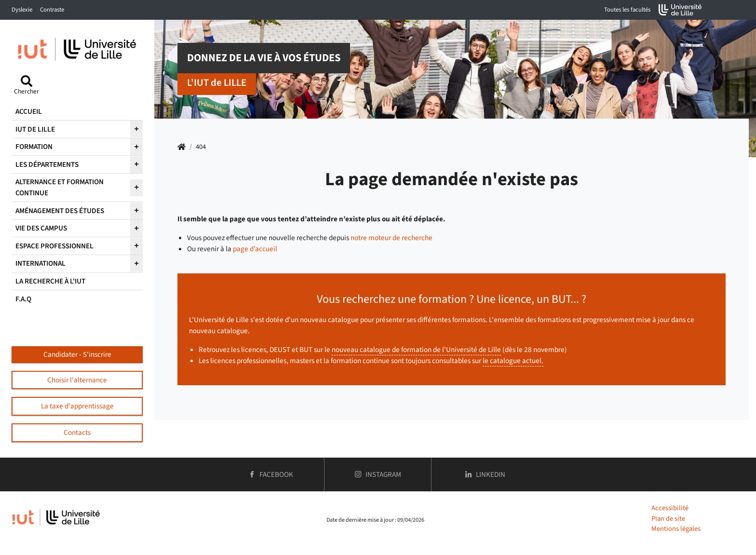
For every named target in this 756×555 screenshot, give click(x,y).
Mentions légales (676, 529)
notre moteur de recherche (391, 238)
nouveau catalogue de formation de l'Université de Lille (416, 350)
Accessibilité (670, 508)
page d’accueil (255, 249)
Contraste (52, 10)
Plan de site (668, 519)
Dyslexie (22, 10)
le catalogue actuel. (513, 361)
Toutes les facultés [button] (627, 10)
